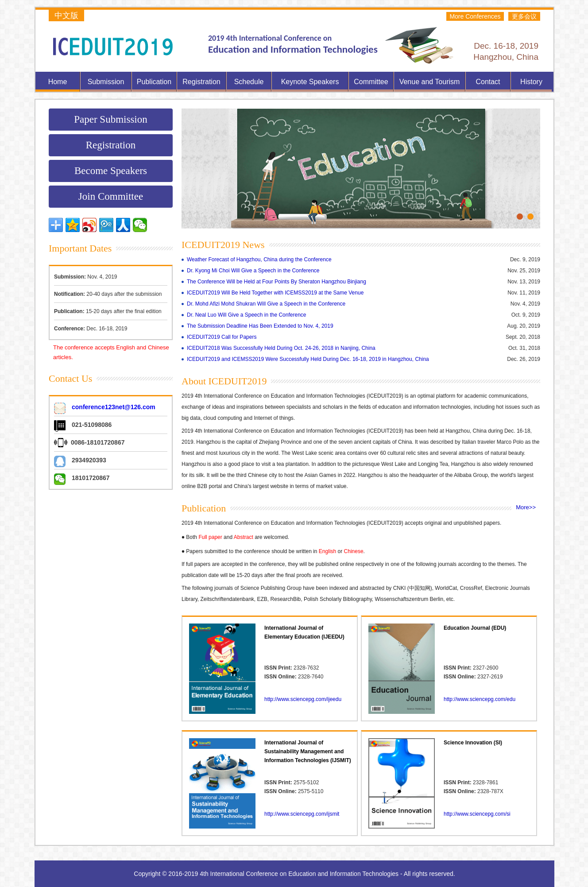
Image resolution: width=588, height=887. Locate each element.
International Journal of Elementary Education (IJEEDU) (304, 632)
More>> (526, 507)
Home (58, 82)
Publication (154, 82)
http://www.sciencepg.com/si (477, 814)
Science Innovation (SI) (473, 743)
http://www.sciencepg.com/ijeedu (303, 699)
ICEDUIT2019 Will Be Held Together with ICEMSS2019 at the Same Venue (275, 293)
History (531, 82)
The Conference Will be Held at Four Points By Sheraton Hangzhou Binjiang (277, 282)
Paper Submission (110, 119)
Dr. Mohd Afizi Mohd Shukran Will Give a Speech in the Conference (266, 304)
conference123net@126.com (114, 407)
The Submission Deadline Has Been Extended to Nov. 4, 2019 (260, 326)
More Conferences (475, 16)
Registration (201, 82)
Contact (488, 82)
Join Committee (111, 196)
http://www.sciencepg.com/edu (480, 699)
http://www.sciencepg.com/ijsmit (302, 814)
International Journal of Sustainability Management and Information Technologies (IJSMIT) (308, 751)
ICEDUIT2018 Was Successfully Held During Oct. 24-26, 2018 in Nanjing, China (281, 348)
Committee (371, 82)
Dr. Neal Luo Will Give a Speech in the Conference (246, 315)
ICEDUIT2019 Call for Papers (222, 337)
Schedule (249, 82)
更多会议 (524, 16)
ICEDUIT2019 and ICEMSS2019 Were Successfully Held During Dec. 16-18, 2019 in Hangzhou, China (308, 359)
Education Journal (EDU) (475, 628)
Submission (106, 82)
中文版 (66, 15)
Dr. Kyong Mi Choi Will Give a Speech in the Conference (253, 271)
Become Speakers (111, 171)
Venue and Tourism (430, 82)
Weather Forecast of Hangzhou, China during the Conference (259, 260)
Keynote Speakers (310, 82)
